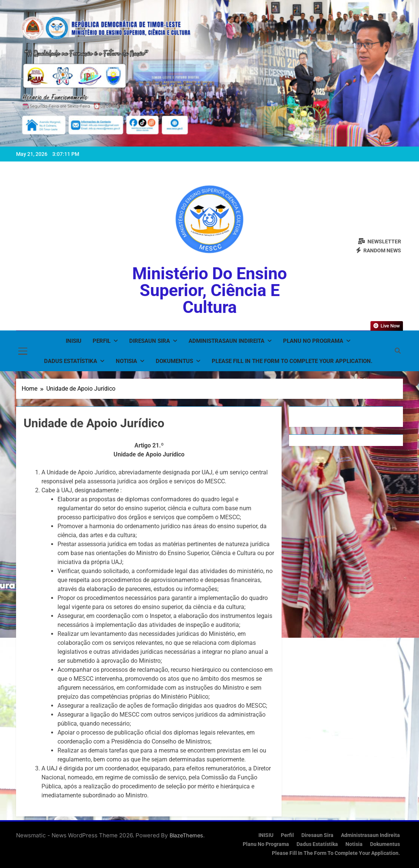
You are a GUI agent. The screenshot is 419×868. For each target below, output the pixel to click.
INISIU (74, 341)
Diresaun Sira (150, 341)
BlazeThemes (186, 835)
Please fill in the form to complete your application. (292, 361)
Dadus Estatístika (71, 361)
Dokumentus (174, 361)
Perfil (102, 341)
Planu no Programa (313, 341)
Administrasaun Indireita (226, 341)
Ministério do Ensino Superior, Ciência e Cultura (209, 290)
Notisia (126, 361)
